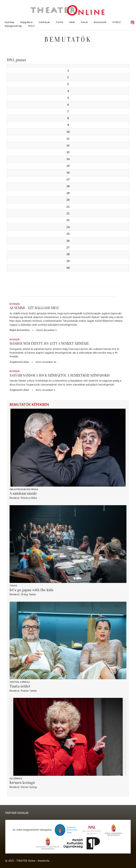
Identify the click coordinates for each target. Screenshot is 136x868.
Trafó (13, 586)
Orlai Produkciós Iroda (24, 489)
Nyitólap (10, 22)
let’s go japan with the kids (31, 590)
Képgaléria (26, 22)
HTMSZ (117, 22)
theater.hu (43, 861)
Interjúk (15, 304)
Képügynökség (13, 26)
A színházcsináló (23, 493)
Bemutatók (100, 22)
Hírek (72, 22)
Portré (60, 22)
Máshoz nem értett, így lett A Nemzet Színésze (49, 344)
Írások (84, 22)
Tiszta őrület (20, 686)
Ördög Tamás (28, 594)
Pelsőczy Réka (29, 498)
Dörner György (29, 787)
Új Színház (16, 778)
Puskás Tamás (29, 691)
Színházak (44, 22)
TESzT (31, 26)
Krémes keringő (22, 783)
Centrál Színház (20, 682)
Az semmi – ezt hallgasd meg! (34, 308)
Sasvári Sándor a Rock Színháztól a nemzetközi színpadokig (60, 375)
